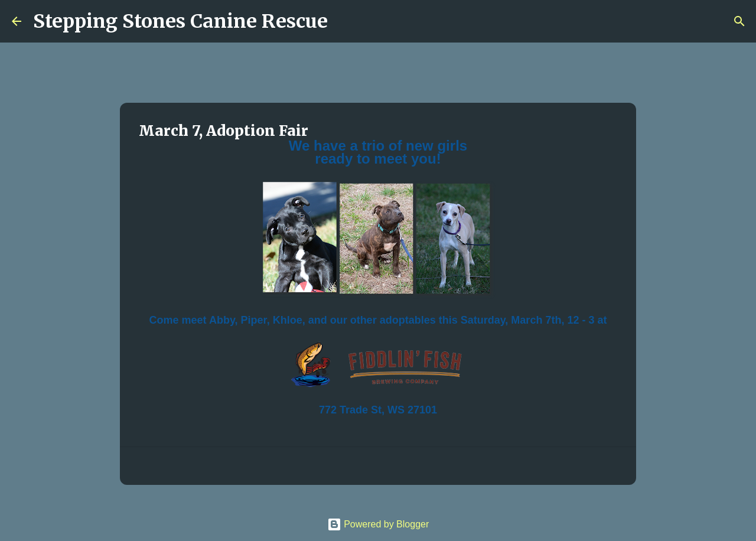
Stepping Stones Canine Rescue (180, 21)
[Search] (344, 21)
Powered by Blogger (378, 524)
